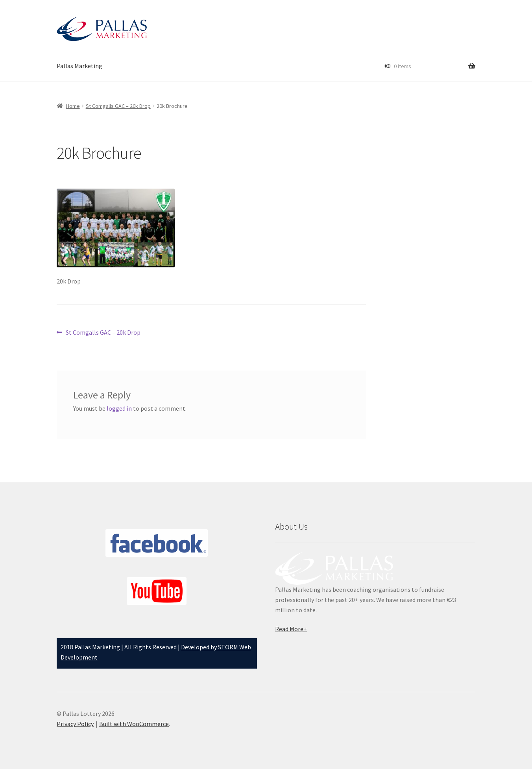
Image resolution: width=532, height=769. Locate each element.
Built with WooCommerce (134, 724)
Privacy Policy (75, 724)
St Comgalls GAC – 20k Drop (118, 106)
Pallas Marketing (79, 66)
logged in (119, 408)
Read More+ (291, 629)
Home (73, 106)
